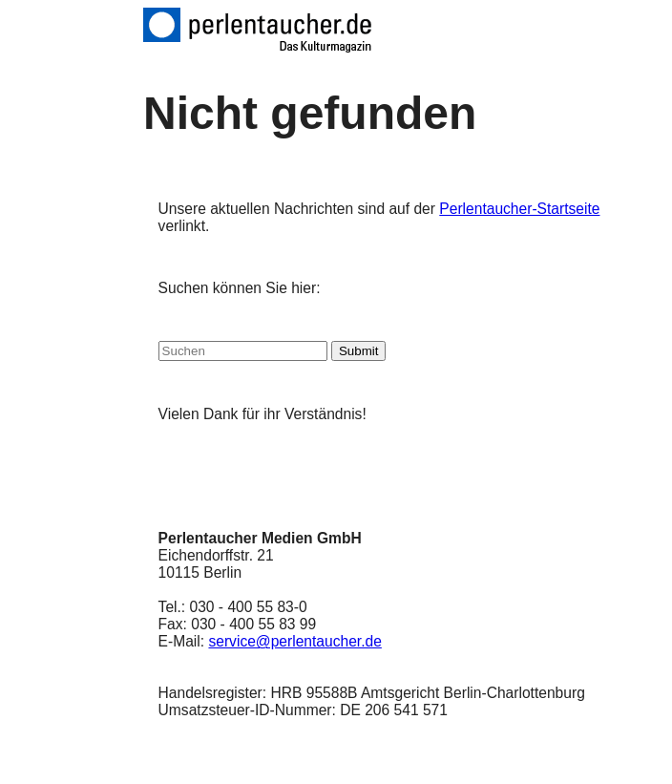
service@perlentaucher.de (294, 641)
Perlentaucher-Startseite (519, 209)
